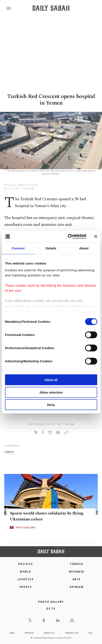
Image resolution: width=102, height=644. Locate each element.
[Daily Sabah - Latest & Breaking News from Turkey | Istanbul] (51, 8)
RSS (91, 633)
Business (77, 572)
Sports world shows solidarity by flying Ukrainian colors (47, 516)
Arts (77, 579)
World (25, 572)
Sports (25, 587)
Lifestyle (25, 579)
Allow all (51, 380)
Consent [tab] (18, 248)
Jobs (12, 633)
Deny (51, 405)
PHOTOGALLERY (26, 527)
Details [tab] (51, 248)
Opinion (76, 587)
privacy (29, 633)
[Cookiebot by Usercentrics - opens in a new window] (68, 236)
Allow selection (51, 392)
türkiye (9, 452)
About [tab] (84, 248)
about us (49, 633)
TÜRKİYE (76, 564)
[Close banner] (96, 236)
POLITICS (26, 564)
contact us (72, 633)
